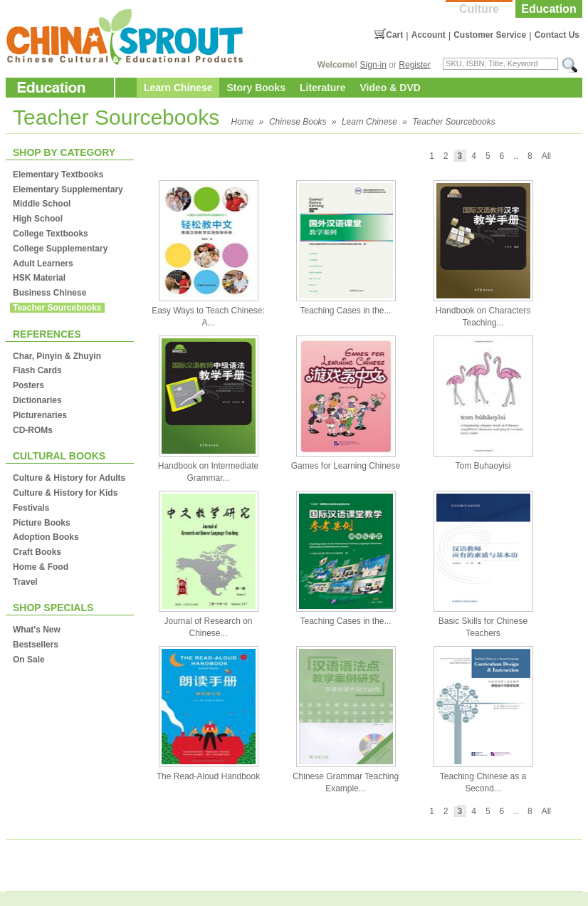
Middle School (42, 204)
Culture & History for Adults (69, 478)
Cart (394, 35)
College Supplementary (60, 249)
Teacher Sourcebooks (453, 122)
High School (38, 219)
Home (243, 122)
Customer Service (490, 35)
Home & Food (41, 567)
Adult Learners (43, 264)
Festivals (31, 508)
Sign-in (373, 65)
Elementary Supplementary (68, 189)
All (546, 156)
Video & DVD (390, 88)
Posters (28, 385)
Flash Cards (37, 370)
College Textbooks (51, 234)
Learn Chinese (178, 88)
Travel (25, 582)
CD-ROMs (33, 430)
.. (516, 156)
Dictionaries (37, 400)
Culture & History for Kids (65, 493)
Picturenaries (40, 415)
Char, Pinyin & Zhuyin (57, 356)
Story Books (256, 88)
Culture (479, 9)
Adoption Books (46, 537)
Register (415, 65)
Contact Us (557, 35)
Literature (323, 88)
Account (429, 35)
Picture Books (42, 523)
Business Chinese (49, 293)
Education (548, 9)
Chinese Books (298, 122)
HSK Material (39, 278)
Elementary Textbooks (58, 175)
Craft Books (37, 552)
